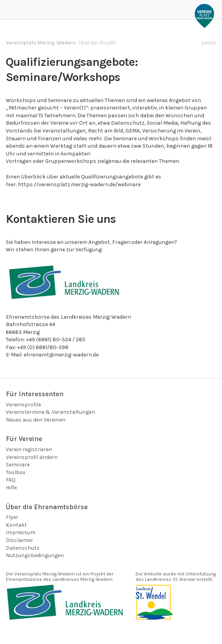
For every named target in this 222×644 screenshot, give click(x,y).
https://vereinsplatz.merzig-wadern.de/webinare (79, 184)
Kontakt (16, 525)
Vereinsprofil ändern (32, 457)
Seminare (18, 465)
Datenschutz (23, 548)
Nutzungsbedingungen (35, 555)
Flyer (12, 517)
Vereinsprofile (23, 405)
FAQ (11, 480)
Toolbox (16, 472)
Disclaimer (19, 540)
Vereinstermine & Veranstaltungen (50, 412)
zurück (209, 43)
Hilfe (11, 488)
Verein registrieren (29, 449)
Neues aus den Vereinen (36, 420)
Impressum (21, 532)
